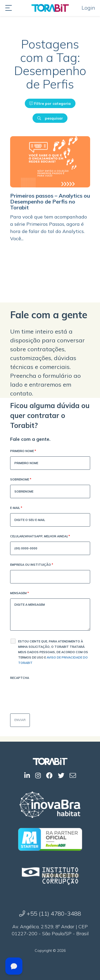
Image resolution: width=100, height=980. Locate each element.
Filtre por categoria (50, 103)
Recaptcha (20, 678)
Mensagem (19, 593)
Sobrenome (21, 480)
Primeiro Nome (23, 451)
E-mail (16, 508)
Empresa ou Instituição (32, 565)
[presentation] (51, 694)
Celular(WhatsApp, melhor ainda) (40, 537)
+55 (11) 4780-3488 (50, 914)
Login (88, 8)
